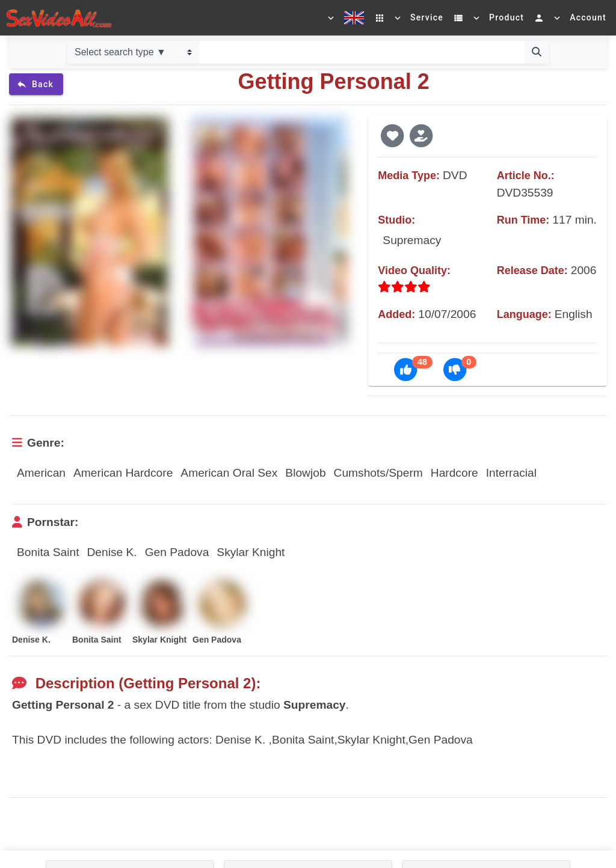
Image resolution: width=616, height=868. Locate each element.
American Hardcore (123, 473)
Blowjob (305, 473)
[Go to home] (59, 18)
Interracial (511, 473)
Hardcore (454, 473)
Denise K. (112, 552)
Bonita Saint (48, 552)
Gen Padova (177, 552)
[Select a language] (345, 18)
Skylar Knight (251, 552)
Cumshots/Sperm (378, 473)
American (41, 473)
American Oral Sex (229, 473)
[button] (392, 135)
